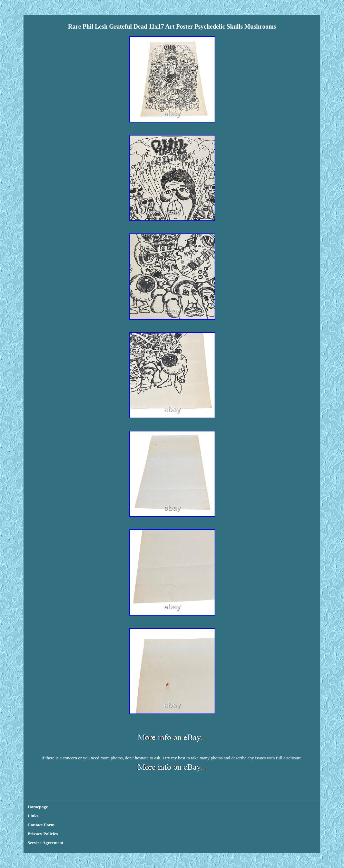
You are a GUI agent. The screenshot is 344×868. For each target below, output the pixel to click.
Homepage (38, 807)
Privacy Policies (43, 834)
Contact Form (41, 825)
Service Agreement (46, 843)
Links (33, 816)
